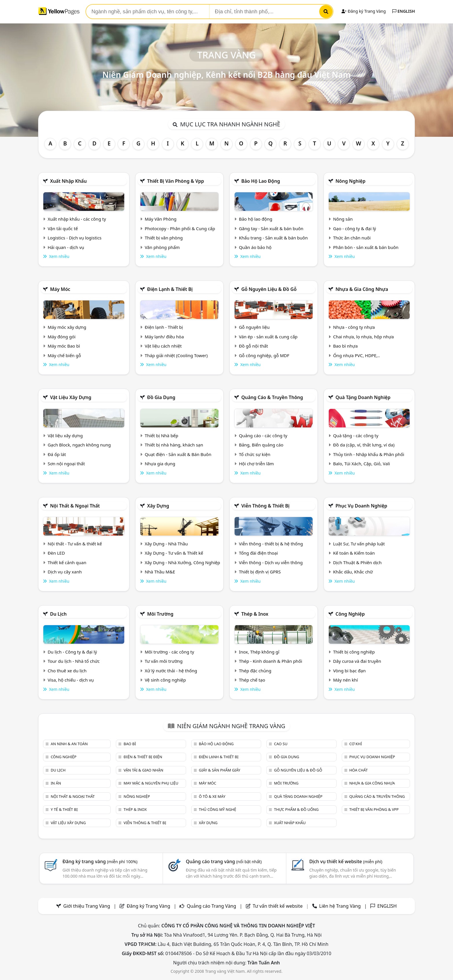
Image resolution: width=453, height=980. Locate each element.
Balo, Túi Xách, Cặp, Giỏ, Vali (362, 464)
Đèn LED (56, 553)
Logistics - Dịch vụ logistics (75, 238)
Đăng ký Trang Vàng (364, 11)
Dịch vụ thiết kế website (346, 861)
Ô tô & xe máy (212, 796)
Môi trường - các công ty (169, 652)
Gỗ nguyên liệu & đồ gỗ (269, 289)
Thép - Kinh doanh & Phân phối (271, 661)
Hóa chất (359, 770)
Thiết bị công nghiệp (354, 652)
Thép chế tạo (252, 680)
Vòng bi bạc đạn (349, 671)
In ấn (56, 783)
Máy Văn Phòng (161, 219)
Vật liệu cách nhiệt (163, 346)
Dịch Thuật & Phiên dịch (357, 562)
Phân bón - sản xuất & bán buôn (366, 247)
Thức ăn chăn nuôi (352, 238)
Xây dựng (158, 506)
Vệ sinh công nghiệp (165, 680)
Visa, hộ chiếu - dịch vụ (71, 680)
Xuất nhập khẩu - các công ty (77, 219)
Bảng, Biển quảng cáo (261, 445)
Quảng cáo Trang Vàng (211, 906)
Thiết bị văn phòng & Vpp (176, 181)
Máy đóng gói (62, 337)
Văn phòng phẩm (162, 247)
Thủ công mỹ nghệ (217, 809)
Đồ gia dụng (161, 397)
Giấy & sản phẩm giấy (219, 770)
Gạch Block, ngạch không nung (79, 445)
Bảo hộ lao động (261, 181)
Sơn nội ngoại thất (66, 464)
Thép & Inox (255, 614)
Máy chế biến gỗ (64, 355)
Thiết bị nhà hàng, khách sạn (174, 445)
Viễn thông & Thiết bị (265, 506)
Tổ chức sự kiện (255, 454)
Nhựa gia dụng (160, 464)
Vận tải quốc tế (63, 228)
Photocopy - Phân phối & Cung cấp (180, 228)
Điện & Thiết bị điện (143, 757)
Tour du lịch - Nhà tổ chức (74, 661)
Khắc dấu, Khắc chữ (353, 572)
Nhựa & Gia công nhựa (362, 289)
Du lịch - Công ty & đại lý (72, 652)
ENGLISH (404, 11)
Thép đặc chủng (255, 671)
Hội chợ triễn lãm (256, 464)
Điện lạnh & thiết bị (170, 289)
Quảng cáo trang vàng (224, 861)
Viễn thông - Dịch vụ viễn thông (271, 562)
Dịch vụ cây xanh (65, 572)
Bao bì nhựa (345, 346)
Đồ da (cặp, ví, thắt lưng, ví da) (364, 445)
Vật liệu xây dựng (71, 397)
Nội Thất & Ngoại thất (75, 506)
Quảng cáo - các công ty (263, 435)
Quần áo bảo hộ (255, 247)
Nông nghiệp (350, 181)
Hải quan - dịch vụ (66, 247)
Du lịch (58, 614)
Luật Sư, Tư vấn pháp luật (359, 544)
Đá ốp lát (57, 454)
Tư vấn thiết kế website (278, 906)
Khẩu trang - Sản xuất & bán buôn (273, 238)
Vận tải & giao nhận (143, 770)
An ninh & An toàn (69, 744)
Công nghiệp (350, 614)
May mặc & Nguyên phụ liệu (151, 783)
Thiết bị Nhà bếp (161, 435)
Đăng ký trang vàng (100, 861)
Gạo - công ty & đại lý (355, 228)
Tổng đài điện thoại (258, 553)
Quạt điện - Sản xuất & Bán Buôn (178, 454)
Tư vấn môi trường (164, 661)
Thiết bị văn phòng (164, 238)
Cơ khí (356, 744)
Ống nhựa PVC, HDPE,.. (357, 355)
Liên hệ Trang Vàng (340, 906)
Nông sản (343, 219)
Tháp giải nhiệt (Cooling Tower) (176, 355)
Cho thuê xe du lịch (67, 671)
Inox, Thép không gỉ (259, 652)
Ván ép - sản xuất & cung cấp (268, 337)
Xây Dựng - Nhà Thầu (166, 544)
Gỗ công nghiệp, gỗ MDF (264, 355)
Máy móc (60, 289)
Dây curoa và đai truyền (357, 661)
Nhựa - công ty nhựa (354, 327)
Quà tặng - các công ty (356, 435)
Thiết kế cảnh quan (67, 562)
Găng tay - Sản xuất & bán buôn (271, 228)
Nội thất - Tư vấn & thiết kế (75, 544)
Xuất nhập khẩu (68, 181)
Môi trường (160, 614)
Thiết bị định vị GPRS (260, 572)
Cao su (281, 744)
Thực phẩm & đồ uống (296, 809)
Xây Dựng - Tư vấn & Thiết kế (174, 553)
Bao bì (130, 744)
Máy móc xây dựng (67, 327)
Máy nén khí (346, 680)
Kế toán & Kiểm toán (354, 553)
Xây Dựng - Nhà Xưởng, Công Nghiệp (182, 562)
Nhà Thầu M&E (160, 572)
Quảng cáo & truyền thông (272, 397)
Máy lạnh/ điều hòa (164, 337)
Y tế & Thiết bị (64, 809)
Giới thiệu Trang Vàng (87, 906)
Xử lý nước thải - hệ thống (171, 671)
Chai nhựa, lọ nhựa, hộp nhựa (363, 337)
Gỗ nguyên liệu (254, 327)
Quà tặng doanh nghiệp (363, 397)
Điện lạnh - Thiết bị (164, 327)
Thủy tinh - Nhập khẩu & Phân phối (369, 454)
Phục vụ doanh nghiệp (361, 506)
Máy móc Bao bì (64, 346)
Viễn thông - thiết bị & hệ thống (271, 544)
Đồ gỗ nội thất (254, 346)
